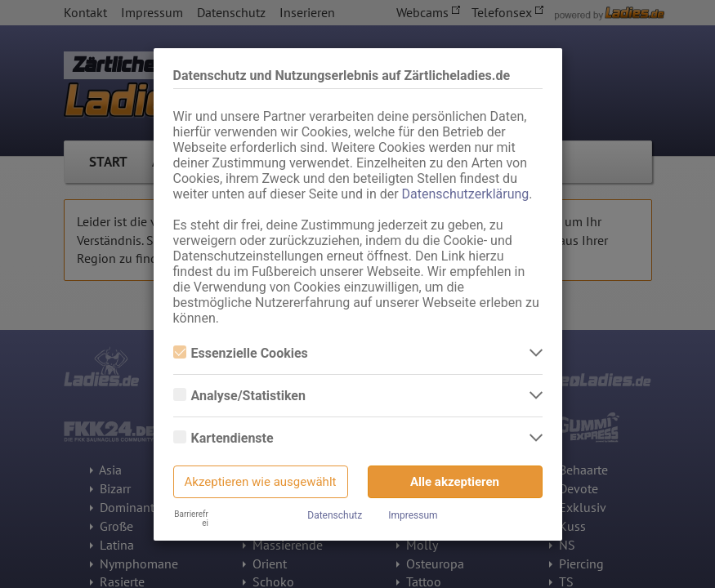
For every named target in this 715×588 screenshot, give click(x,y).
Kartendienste (223, 438)
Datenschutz (335, 515)
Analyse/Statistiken (239, 396)
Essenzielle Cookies (241, 353)
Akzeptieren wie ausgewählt (261, 482)
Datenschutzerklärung (466, 194)
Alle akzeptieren (455, 482)
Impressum (413, 515)
